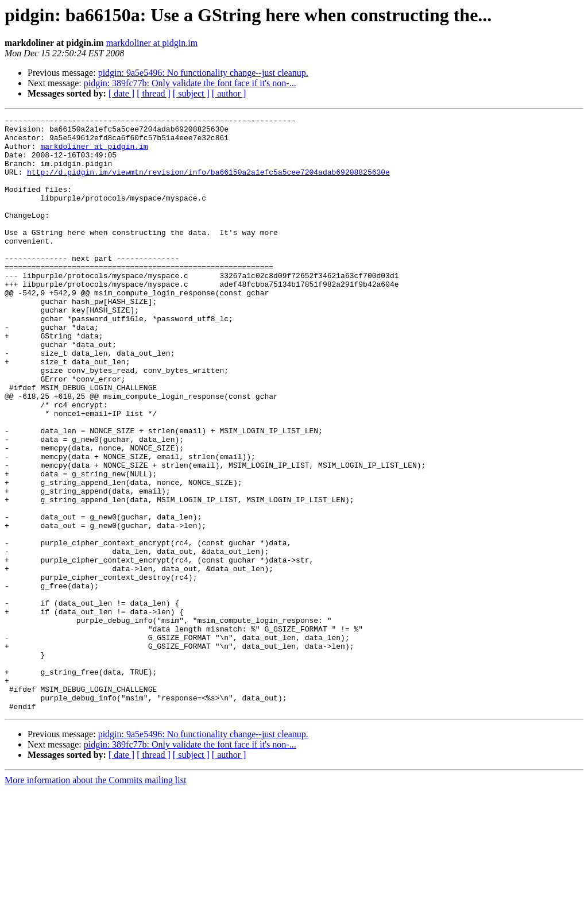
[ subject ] (191, 93)
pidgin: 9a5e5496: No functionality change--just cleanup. (203, 73)
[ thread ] (154, 93)
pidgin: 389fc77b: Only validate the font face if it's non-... (190, 83)
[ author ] (229, 93)
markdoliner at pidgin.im (152, 43)
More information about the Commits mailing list (95, 899)
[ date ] (121, 93)
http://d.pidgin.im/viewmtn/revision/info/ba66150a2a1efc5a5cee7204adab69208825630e (208, 184)
